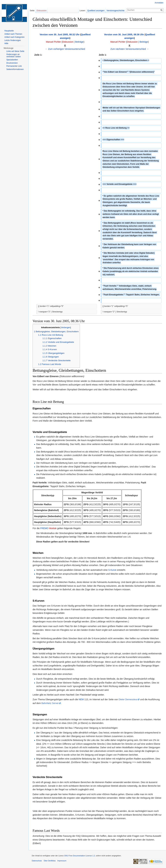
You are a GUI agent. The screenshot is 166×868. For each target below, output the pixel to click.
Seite (32, 10)
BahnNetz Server (50, 703)
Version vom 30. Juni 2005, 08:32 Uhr (60, 34)
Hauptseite (9, 31)
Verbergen (66, 328)
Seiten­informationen (15, 69)
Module (53, 528)
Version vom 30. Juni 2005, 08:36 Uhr (124, 34)
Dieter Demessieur (128, 699)
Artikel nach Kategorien (14, 37)
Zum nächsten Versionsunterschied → (130, 49)
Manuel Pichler (53, 42)
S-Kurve (112, 570)
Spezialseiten (12, 60)
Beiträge (79, 42)
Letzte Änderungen (13, 40)
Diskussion (68, 42)
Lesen (82, 10)
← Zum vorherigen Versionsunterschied (65, 49)
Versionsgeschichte (115, 10)
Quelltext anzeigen (96, 10)
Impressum (62, 861)
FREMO (44, 528)
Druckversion (12, 63)
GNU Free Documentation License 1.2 (80, 856)
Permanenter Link (14, 66)
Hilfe (6, 43)
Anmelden (159, 3)
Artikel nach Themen (13, 34)
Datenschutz (37, 861)
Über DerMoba (50, 861)
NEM (81, 699)
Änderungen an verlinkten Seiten (14, 55)
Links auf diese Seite (15, 51)
